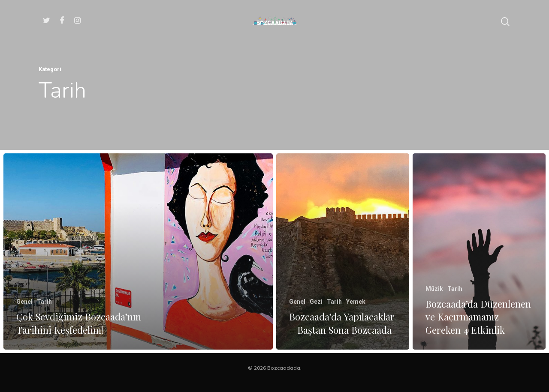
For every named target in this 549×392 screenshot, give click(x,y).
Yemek (356, 302)
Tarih (44, 302)
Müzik (434, 291)
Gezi (316, 302)
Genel (24, 302)
